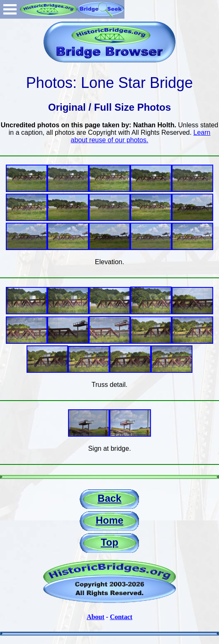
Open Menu (10, 9)
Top (109, 542)
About (96, 617)
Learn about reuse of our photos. (141, 136)
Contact (121, 617)
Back (109, 498)
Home (110, 520)
